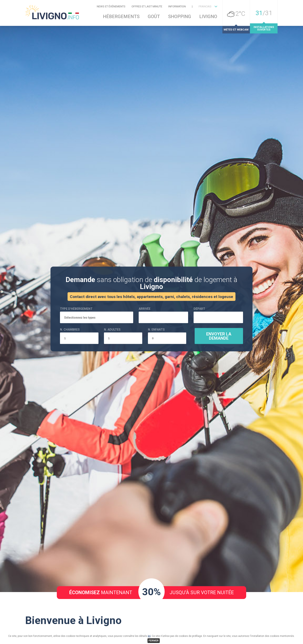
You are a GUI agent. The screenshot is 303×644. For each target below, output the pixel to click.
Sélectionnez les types (80, 344)
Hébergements (121, 17)
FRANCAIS (205, 6)
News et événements (111, 6)
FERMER (154, 641)
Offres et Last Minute (147, 6)
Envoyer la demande (219, 362)
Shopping (180, 17)
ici (149, 636)
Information (177, 6)
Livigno (208, 17)
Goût (154, 17)
